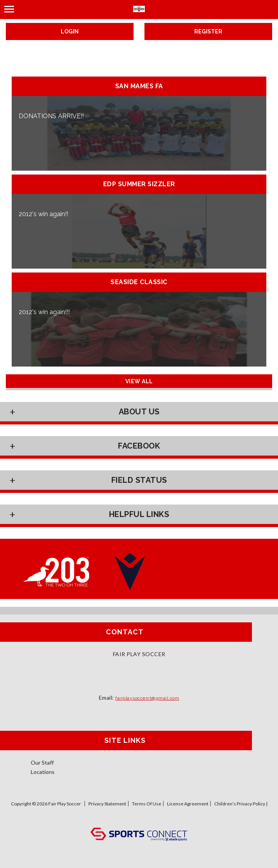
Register (208, 31)
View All (139, 381)
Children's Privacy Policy (240, 804)
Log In (139, 820)
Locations (43, 772)
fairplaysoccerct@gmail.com (147, 698)
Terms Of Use (147, 804)
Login (70, 31)
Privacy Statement (107, 804)
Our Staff (42, 762)
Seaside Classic (139, 282)
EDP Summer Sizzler (139, 184)
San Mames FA (139, 86)
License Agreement (188, 804)
